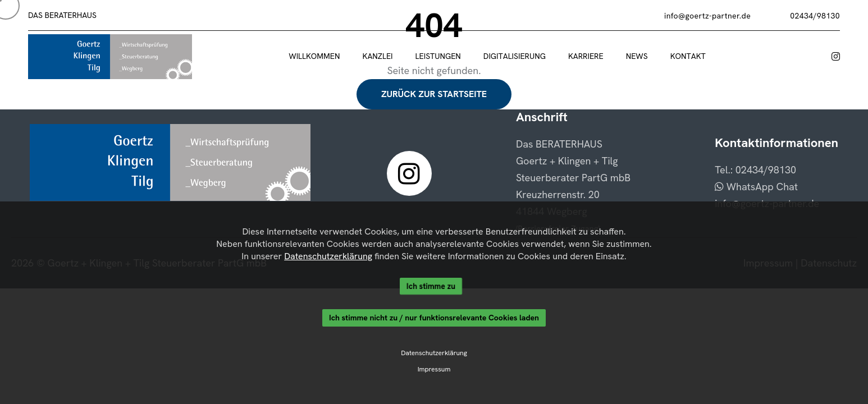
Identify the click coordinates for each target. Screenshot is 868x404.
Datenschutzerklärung (323, 254)
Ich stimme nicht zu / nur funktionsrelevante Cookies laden (434, 319)
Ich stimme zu (431, 285)
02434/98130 (815, 16)
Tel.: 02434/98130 (755, 170)
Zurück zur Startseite (434, 94)
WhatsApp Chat (756, 187)
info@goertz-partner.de (707, 16)
